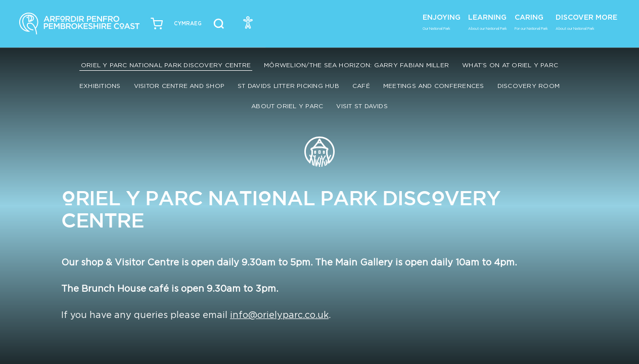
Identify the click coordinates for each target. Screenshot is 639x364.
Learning (488, 22)
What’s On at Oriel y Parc (510, 65)
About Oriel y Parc (287, 106)
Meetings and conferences (434, 86)
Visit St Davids (362, 106)
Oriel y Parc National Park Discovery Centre (166, 65)
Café (361, 86)
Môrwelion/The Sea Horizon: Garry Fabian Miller (356, 65)
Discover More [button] (586, 22)
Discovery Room (529, 86)
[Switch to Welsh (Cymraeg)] (188, 24)
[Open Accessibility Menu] (248, 22)
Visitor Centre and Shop (179, 86)
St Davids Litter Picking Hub (288, 86)
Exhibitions (100, 86)
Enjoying (442, 22)
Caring (531, 22)
